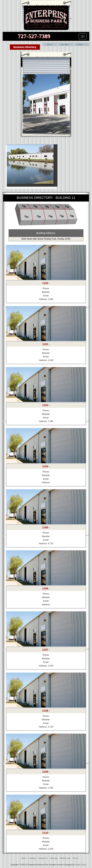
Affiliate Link (65, 858)
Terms (75, 858)
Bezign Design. (81, 865)
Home (49, 45)
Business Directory (25, 47)
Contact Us (43, 858)
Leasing (32, 858)
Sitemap (54, 858)
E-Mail (80, 45)
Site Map (65, 45)
